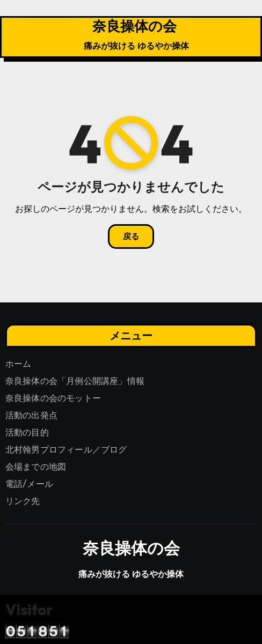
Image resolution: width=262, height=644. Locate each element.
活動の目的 (27, 432)
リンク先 (23, 501)
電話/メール (29, 484)
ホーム (19, 364)
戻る (131, 236)
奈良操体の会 (134, 26)
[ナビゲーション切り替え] (10, 37)
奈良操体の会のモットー (53, 398)
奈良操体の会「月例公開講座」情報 (75, 381)
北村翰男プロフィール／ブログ (66, 450)
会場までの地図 (36, 467)
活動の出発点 (31, 415)
